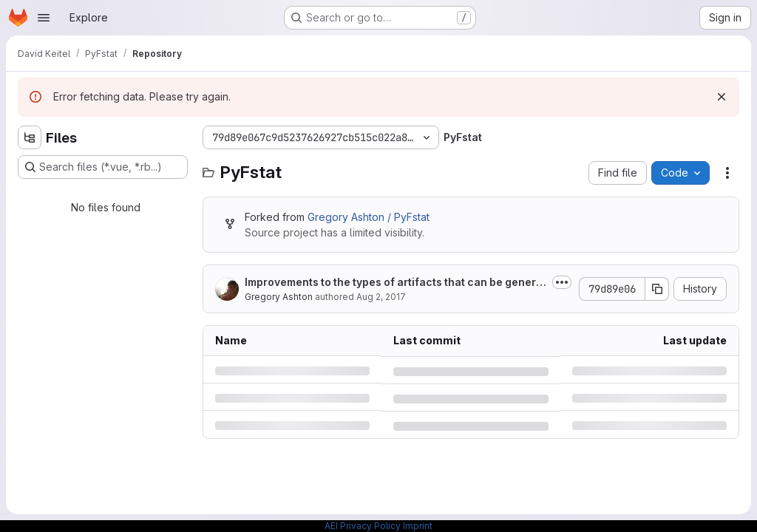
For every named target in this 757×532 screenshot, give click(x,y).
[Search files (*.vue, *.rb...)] (103, 167)
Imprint (418, 526)
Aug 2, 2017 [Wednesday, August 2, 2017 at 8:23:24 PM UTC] (381, 297)
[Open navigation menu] (44, 18)
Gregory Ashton (279, 297)
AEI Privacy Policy (363, 526)
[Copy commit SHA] (657, 289)
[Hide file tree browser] (30, 137)
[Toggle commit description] (562, 282)
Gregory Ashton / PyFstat (369, 217)
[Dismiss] (722, 97)
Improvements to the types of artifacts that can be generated (396, 283)
